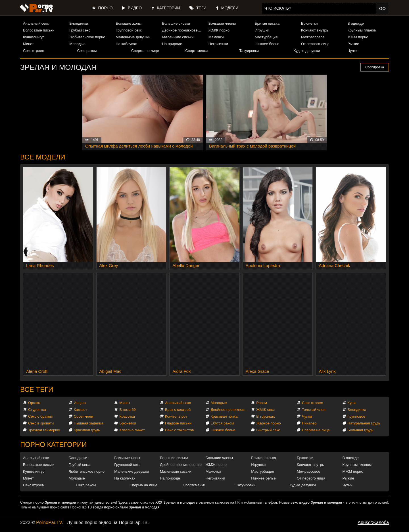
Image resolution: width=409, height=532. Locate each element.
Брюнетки (309, 23)
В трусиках (265, 416)
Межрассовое (313, 37)
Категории (165, 8)
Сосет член (84, 416)
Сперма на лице (145, 51)
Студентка (37, 410)
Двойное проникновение (183, 30)
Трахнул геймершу (44, 430)
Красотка (127, 416)
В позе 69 (128, 410)
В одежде (355, 23)
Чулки (352, 51)
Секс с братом (40, 416)
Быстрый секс (268, 430)
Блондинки (79, 23)
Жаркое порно (268, 423)
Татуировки (249, 51)
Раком (261, 403)
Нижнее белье (267, 44)
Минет (28, 44)
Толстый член (314, 410)
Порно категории (53, 444)
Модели (227, 8)
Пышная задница (89, 423)
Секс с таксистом (180, 430)
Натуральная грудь (364, 423)
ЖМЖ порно (219, 30)
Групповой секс (129, 30)
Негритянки (218, 44)
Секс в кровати (41, 423)
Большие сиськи (176, 23)
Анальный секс (36, 23)
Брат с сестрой (178, 410)
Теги (198, 8)
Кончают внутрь (315, 30)
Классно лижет (132, 430)
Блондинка (357, 410)
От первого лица (315, 44)
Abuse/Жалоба (373, 522)
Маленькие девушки (133, 37)
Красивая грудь (87, 430)
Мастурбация (266, 37)
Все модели (43, 157)
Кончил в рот (176, 416)
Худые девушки (307, 51)
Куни (352, 403)
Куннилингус (34, 37)
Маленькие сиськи (178, 37)
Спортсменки (196, 51)
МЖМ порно (358, 37)
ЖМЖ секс (265, 410)
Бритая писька (267, 23)
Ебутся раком (222, 423)
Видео (132, 8)
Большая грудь (360, 430)
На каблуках (126, 44)
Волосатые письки (39, 30)
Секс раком (87, 51)
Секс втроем (34, 51)
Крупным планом (362, 30)
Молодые (77, 44)
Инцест (80, 403)
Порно (102, 8)
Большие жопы (129, 23)
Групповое (356, 416)
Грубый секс (80, 30)
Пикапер (309, 423)
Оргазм (34, 403)
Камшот (81, 410)
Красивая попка (224, 416)
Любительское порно (87, 37)
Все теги (37, 389)
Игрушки (262, 30)
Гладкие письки (178, 423)
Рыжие (353, 44)
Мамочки (216, 37)
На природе (172, 44)
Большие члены (222, 23)
